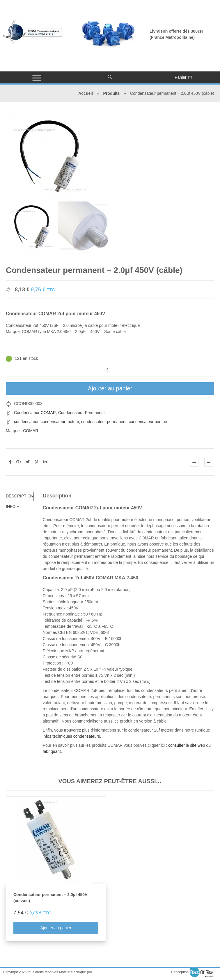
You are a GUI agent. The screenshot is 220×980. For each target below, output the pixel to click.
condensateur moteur (60, 422)
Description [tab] (20, 496)
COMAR (31, 431)
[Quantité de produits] (110, 371)
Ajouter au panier (110, 388)
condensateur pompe (148, 422)
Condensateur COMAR (35, 413)
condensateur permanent (104, 422)
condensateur (26, 422)
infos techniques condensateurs (71, 736)
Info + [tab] (13, 506)
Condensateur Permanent (81, 413)
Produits (112, 93)
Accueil (86, 93)
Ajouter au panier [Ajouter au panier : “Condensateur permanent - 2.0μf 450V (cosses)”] (56, 928)
